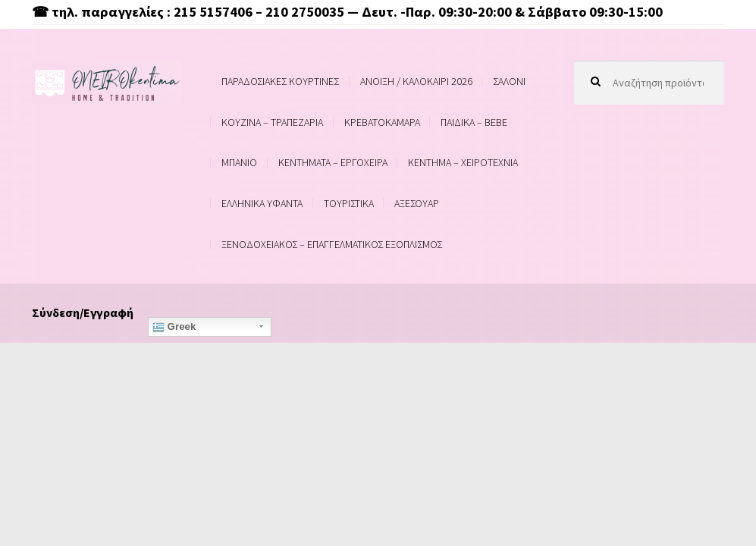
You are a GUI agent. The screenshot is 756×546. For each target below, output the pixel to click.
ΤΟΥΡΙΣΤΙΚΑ (349, 203)
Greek (174, 327)
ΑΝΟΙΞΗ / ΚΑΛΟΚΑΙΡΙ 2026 (416, 81)
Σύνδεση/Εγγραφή (83, 312)
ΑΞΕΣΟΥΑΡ (417, 203)
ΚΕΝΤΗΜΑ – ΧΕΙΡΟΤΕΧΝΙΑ (463, 162)
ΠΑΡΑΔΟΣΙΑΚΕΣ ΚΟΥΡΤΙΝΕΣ (280, 81)
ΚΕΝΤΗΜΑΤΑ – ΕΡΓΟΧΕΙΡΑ (333, 162)
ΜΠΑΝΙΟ (239, 162)
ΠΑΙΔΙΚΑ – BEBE (474, 122)
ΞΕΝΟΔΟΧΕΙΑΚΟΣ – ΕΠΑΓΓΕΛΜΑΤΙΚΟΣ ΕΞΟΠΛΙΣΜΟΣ (332, 244)
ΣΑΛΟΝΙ (509, 81)
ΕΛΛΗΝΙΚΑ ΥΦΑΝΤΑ (262, 203)
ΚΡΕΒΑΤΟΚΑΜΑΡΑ (382, 122)
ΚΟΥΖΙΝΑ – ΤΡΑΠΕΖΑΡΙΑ (272, 122)
